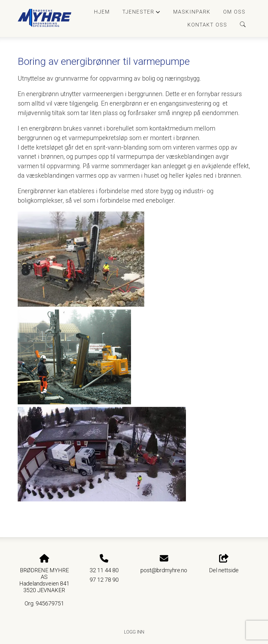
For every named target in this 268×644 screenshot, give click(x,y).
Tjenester (142, 14)
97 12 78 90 (104, 580)
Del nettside (224, 564)
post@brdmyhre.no (164, 570)
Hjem (102, 12)
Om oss (234, 12)
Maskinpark (192, 12)
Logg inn (134, 632)
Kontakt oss (207, 25)
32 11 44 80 (104, 570)
